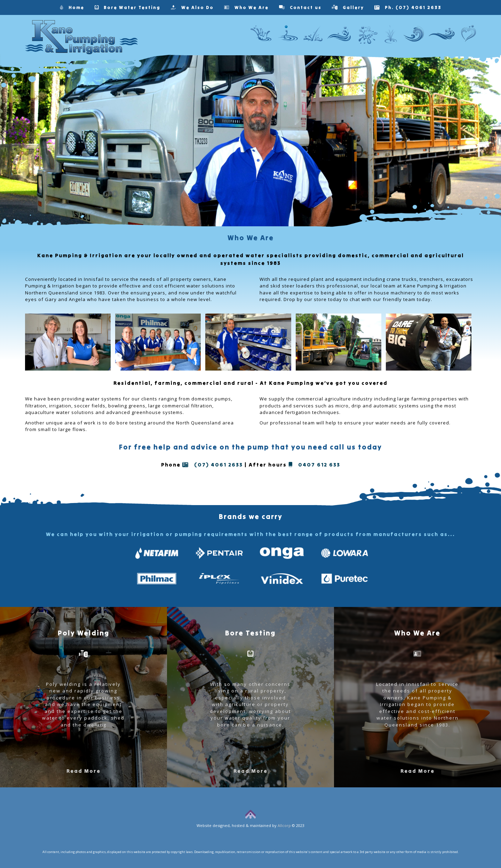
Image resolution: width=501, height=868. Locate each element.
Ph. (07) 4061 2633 (408, 7)
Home (72, 7)
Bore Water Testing (128, 7)
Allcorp (284, 825)
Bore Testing (250, 633)
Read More (83, 771)
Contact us (300, 7)
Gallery (348, 7)
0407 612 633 (314, 465)
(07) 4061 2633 (213, 465)
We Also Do (192, 7)
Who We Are (246, 7)
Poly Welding (83, 633)
